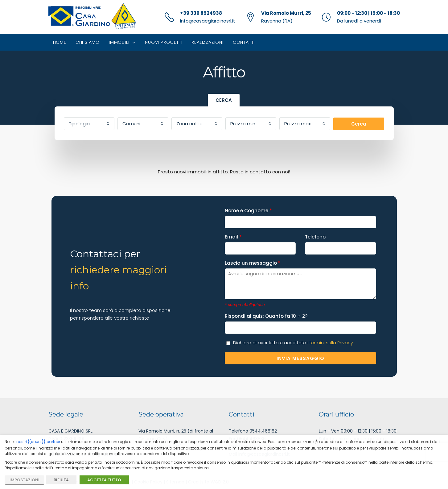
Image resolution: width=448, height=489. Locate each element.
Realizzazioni (207, 42)
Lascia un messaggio (300, 273)
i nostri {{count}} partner (37, 442)
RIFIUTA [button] (61, 480)
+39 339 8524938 (201, 13)
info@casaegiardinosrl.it (208, 21)
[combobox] (89, 124)
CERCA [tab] (224, 100)
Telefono (340, 242)
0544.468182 (263, 431)
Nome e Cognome (300, 216)
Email (260, 242)
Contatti (244, 42)
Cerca (359, 124)
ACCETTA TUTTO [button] (104, 480)
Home (60, 42)
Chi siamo (88, 42)
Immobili (119, 42)
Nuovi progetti (164, 42)
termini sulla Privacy (331, 343)
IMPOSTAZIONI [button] (25, 480)
